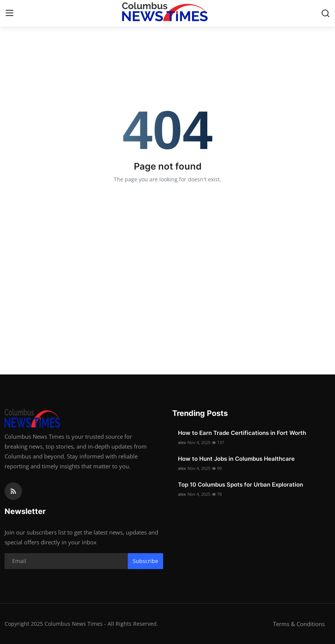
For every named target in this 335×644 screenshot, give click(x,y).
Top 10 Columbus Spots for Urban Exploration (241, 485)
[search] (325, 13)
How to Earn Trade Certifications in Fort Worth (242, 433)
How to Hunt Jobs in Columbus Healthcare (236, 459)
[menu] (10, 13)
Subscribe (145, 561)
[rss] (13, 491)
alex (182, 442)
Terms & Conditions (299, 624)
